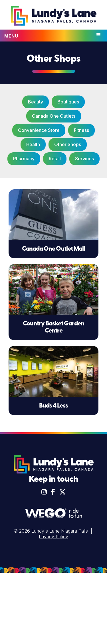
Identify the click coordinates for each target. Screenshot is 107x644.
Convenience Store (39, 130)
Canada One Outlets (54, 116)
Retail (55, 159)
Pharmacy (24, 159)
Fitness (81, 130)
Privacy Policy (53, 537)
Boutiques (68, 102)
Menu (11, 36)
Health (33, 144)
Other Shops (68, 144)
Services (84, 159)
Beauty (36, 102)
